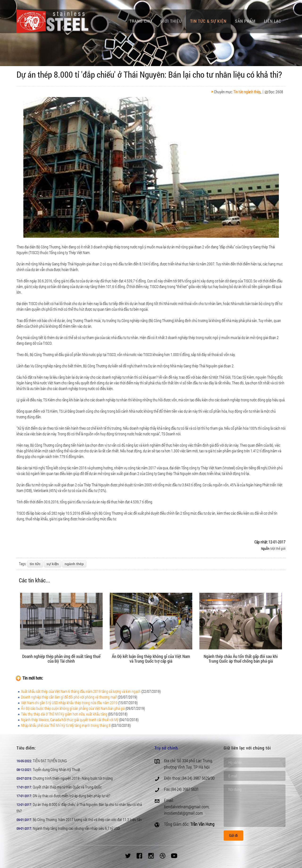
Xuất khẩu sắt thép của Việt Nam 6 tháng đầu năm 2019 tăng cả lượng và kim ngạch (81, 691)
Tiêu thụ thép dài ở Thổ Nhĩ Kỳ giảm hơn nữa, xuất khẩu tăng (64, 714)
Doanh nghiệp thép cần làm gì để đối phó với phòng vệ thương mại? (69, 697)
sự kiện (53, 564)
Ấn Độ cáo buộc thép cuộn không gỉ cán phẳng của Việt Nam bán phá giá (73, 708)
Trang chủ (141, 21)
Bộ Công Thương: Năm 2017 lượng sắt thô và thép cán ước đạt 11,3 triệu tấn (87, 819)
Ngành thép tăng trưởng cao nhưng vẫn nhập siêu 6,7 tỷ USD (76, 828)
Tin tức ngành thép (247, 92)
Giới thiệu (171, 21)
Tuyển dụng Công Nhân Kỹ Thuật (57, 769)
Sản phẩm (245, 21)
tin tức (35, 564)
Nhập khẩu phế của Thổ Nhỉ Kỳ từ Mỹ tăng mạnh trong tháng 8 (66, 725)
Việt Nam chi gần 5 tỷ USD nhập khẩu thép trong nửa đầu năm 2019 (69, 703)
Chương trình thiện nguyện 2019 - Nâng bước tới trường (73, 778)
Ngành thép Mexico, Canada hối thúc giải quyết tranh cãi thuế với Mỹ (70, 720)
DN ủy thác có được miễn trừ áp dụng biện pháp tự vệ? (71, 796)
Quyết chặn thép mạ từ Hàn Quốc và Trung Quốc (67, 787)
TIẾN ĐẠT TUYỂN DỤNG (50, 761)
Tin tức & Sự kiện (208, 21)
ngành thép (74, 564)
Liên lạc (273, 21)
